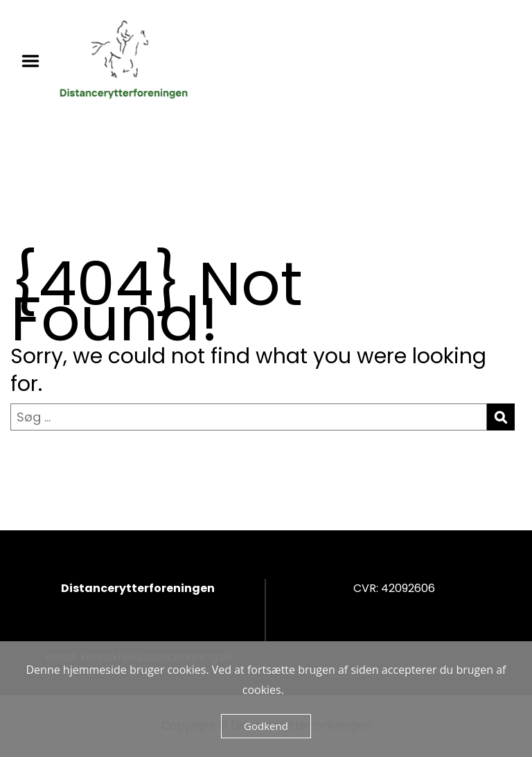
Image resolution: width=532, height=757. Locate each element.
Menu (35, 61)
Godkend (266, 726)
